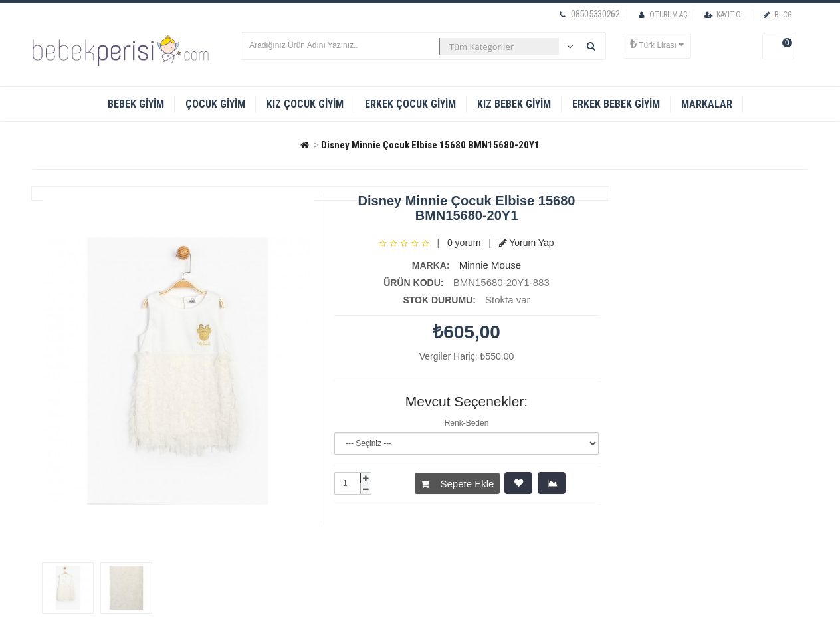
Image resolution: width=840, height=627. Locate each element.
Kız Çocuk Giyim (305, 104)
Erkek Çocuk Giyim (410, 104)
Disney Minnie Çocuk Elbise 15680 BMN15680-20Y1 (430, 145)
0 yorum (464, 243)
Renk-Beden (467, 423)
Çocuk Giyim (215, 104)
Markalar (707, 104)
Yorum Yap (527, 243)
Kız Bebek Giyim (514, 104)
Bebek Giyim (136, 104)
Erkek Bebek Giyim (616, 104)
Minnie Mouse (490, 265)
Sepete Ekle (458, 484)
